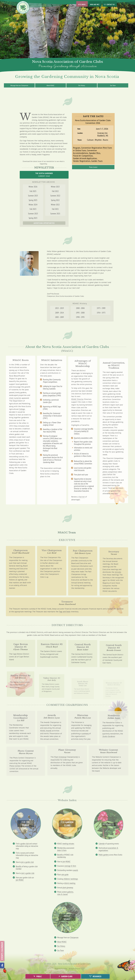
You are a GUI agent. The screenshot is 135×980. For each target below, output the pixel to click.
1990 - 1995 (80, 318)
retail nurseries (15, 401)
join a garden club (27, 862)
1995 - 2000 (80, 314)
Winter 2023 (54, 191)
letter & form (62, 850)
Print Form (107, 148)
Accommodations (81, 153)
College (22, 412)
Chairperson (74, 937)
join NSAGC (20, 880)
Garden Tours (97, 160)
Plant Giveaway (60, 758)
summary (85, 736)
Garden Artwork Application (85, 158)
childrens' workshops (71, 879)
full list (82, 489)
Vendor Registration (82, 160)
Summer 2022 (54, 199)
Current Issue (44, 175)
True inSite (64, 969)
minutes (117, 578)
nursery (23, 853)
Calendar (102, 844)
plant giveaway (68, 887)
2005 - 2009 (60, 318)
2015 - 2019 (60, 310)
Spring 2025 (34, 203)
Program (77, 148)
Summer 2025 (34, 199)
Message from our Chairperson (19, 85)
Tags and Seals (65, 613)
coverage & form (70, 866)
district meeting (70, 883)
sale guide (65, 874)
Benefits (19, 866)
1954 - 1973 (100, 314)
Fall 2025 (34, 195)
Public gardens (104, 855)
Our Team (113, 85)
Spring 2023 (34, 219)
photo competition (50, 402)
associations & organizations (108, 849)
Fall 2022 (54, 195)
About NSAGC (51, 85)
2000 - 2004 (80, 310)
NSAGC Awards (46, 732)
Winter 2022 (54, 207)
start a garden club (28, 873)
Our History (82, 85)
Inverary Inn (102, 134)
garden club (25, 844)
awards (76, 870)
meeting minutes (68, 844)
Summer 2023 (34, 215)
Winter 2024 (34, 207)
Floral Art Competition (83, 155)
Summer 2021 (54, 215)
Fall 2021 (54, 211)
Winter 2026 (34, 191)
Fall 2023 (34, 211)
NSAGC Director (78, 411)
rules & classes (63, 894)
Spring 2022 (54, 203)
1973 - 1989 (100, 310)
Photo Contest (93, 166)
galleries (70, 892)
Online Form (81, 150)
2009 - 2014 (60, 314)
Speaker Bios (95, 153)
